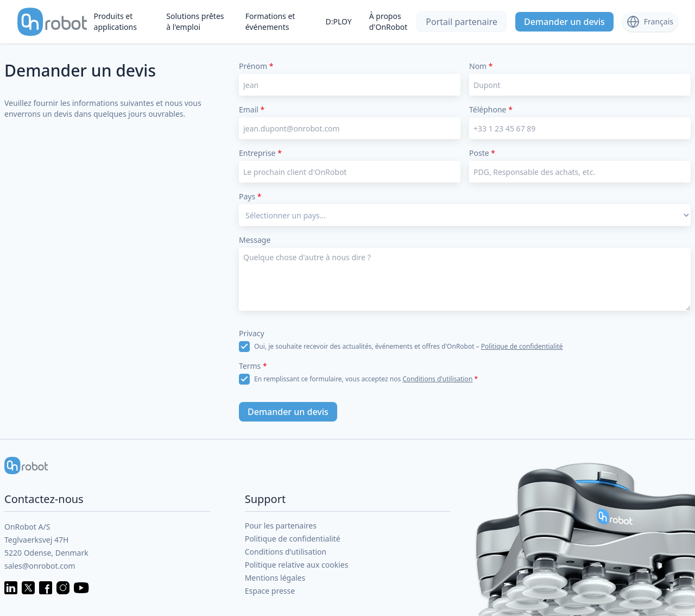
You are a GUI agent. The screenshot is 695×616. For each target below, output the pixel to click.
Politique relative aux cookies (297, 565)
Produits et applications (115, 21)
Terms (253, 366)
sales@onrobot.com (40, 566)
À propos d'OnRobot (388, 21)
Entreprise (260, 153)
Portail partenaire (462, 22)
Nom (481, 66)
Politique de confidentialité (522, 346)
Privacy (252, 333)
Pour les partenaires (281, 526)
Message (255, 240)
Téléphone (491, 109)
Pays (250, 196)
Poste (482, 153)
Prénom (256, 66)
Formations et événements (270, 21)
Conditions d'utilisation (437, 379)
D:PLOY (338, 21)
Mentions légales (275, 578)
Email (252, 109)
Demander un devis (564, 22)
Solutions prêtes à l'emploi (195, 21)
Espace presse (270, 591)
